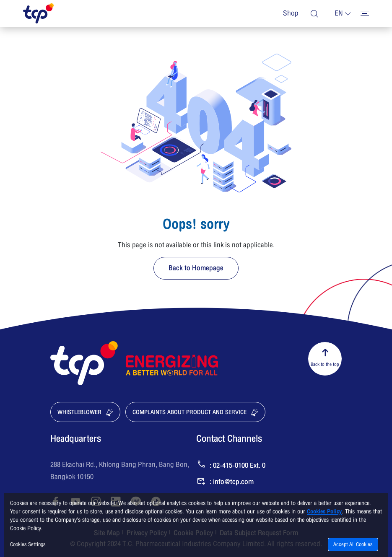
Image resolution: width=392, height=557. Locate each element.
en (339, 13)
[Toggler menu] (365, 13)
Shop (291, 13)
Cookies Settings (28, 544)
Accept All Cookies (353, 544)
